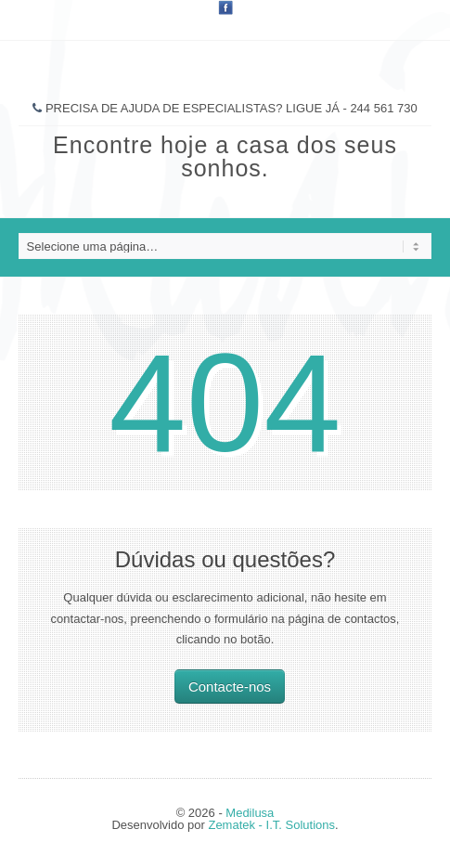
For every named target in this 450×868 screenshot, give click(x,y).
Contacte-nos (230, 687)
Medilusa (250, 813)
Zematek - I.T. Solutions (271, 825)
